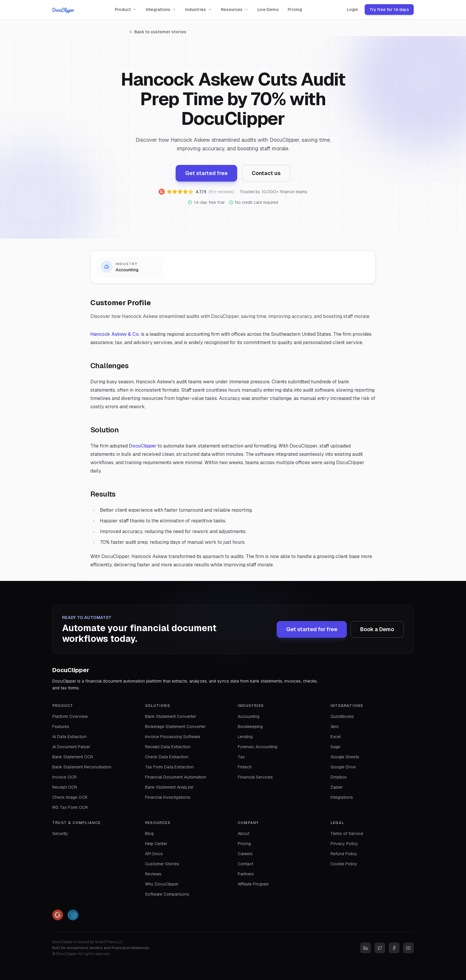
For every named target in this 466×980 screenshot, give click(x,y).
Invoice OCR (64, 777)
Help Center (156, 844)
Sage (335, 747)
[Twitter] (380, 948)
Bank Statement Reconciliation (82, 767)
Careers (245, 854)
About (244, 834)
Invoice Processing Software (173, 737)
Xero (335, 727)
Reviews (153, 874)
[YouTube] (408, 948)
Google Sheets (345, 757)
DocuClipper (143, 446)
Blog (149, 834)
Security (60, 834)
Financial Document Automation (176, 777)
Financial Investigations (168, 797)
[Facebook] (394, 948)
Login (352, 10)
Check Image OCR (70, 797)
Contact (245, 864)
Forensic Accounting (258, 747)
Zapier (337, 787)
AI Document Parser (71, 747)
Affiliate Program (253, 884)
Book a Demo (377, 629)
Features (61, 727)
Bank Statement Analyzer (169, 787)
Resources (235, 10)
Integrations (161, 10)
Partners (246, 874)
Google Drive (343, 767)
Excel (336, 737)
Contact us (266, 173)
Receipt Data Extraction (168, 747)
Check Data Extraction (167, 757)
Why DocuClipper (162, 884)
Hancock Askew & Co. (115, 334)
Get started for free (312, 629)
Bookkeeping (250, 727)
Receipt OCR (65, 787)
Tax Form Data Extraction (169, 767)
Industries (199, 10)
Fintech (245, 767)
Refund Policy (344, 854)
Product (126, 10)
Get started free (206, 173)
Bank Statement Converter (171, 716)
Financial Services (255, 777)
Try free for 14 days (389, 10)
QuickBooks (342, 716)
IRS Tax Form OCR (70, 807)
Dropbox (339, 777)
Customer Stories (162, 864)
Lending (245, 737)
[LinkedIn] (366, 948)
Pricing (295, 10)
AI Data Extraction (70, 737)
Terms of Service (347, 834)
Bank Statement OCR (73, 757)
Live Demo (268, 10)
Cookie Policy (344, 864)
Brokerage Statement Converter (175, 727)
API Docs (154, 854)
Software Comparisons (167, 894)
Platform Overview (70, 716)
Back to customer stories (157, 32)
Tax (241, 757)
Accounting (249, 716)
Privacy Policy (344, 844)
